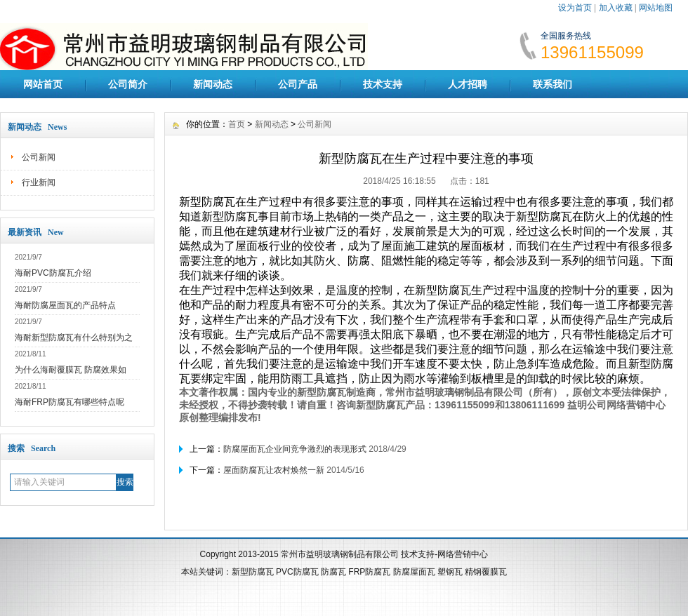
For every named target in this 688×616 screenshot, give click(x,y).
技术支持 (383, 84)
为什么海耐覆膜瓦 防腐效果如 (71, 370)
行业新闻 (39, 182)
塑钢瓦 (450, 572)
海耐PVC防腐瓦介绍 (53, 273)
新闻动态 (213, 84)
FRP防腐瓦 (369, 572)
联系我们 (553, 84)
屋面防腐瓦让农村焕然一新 (274, 470)
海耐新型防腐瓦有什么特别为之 (74, 337)
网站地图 (656, 8)
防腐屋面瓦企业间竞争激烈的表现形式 (295, 449)
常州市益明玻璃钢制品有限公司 (340, 554)
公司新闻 (39, 157)
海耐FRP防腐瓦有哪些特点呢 (70, 402)
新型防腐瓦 (253, 572)
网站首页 (43, 84)
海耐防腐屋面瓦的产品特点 (65, 305)
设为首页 (575, 8)
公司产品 (298, 84)
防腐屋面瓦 (414, 572)
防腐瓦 (333, 572)
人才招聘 (468, 84)
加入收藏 (616, 8)
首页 (237, 124)
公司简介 (128, 84)
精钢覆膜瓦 (486, 572)
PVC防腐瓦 (297, 572)
